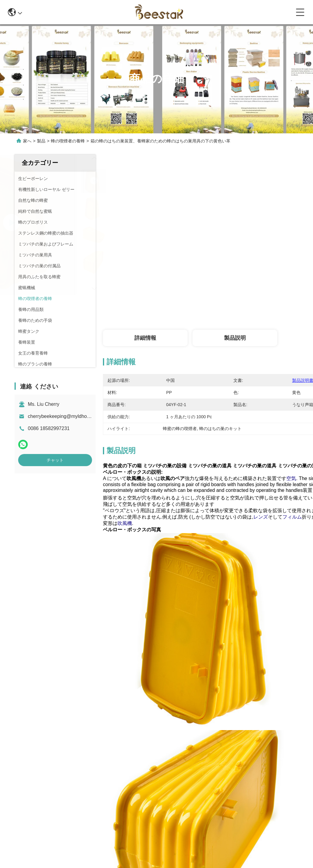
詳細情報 (145, 338)
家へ (27, 141)
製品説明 (235, 338)
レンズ (261, 517)
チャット (55, 460)
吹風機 (125, 523)
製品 (41, 141)
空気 (291, 478)
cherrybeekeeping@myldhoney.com (66, 416)
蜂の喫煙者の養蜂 (68, 141)
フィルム (292, 517)
